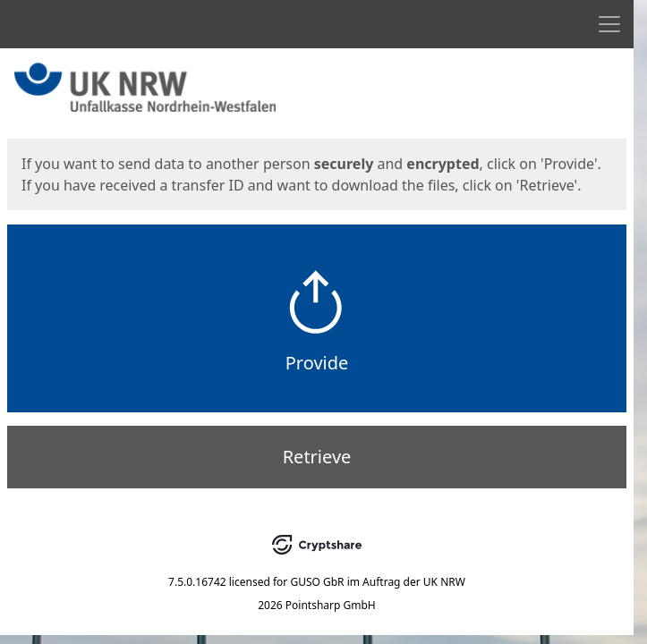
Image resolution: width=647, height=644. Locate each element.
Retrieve (317, 457)
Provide (317, 363)
